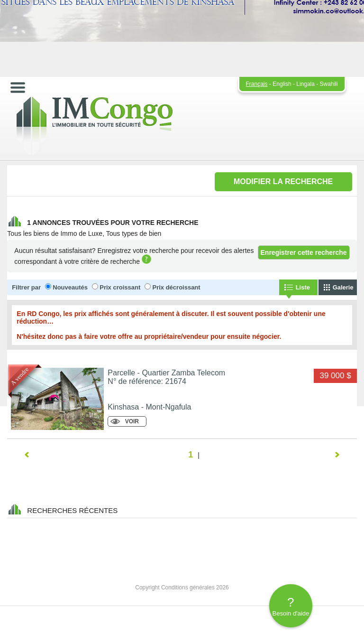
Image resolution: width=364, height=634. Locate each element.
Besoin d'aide (291, 606)
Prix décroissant (176, 287)
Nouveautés (70, 287)
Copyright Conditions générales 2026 (182, 587)
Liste (303, 287)
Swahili (329, 84)
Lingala (305, 84)
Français (257, 84)
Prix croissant (120, 287)
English (282, 84)
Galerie (343, 287)
